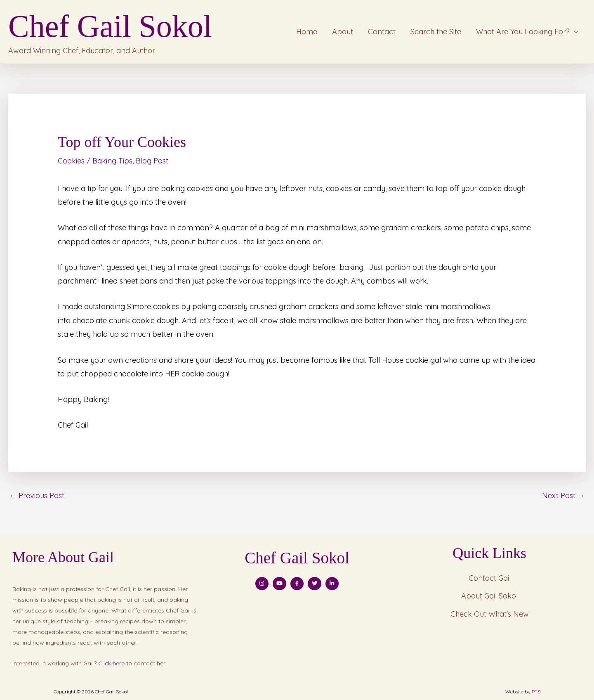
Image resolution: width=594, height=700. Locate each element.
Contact (382, 32)
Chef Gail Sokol (110, 26)
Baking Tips (112, 160)
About (343, 32)
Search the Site (436, 32)
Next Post (563, 495)
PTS (536, 691)
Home (307, 32)
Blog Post (152, 160)
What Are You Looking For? (523, 32)
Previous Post (37, 495)
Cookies (71, 160)
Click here (111, 663)
